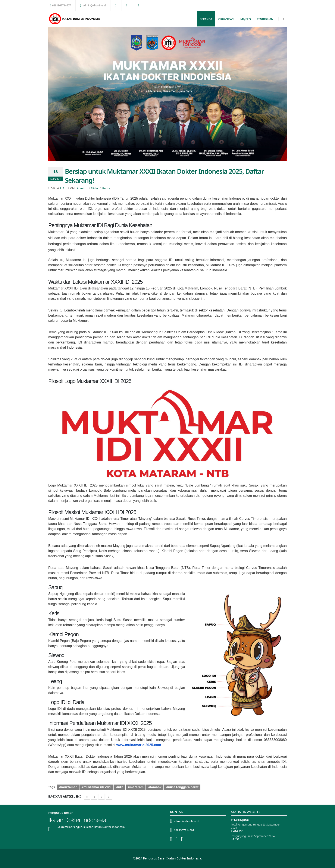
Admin (81, 188)
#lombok (155, 787)
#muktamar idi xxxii (96, 787)
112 (62, 188)
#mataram (136, 787)
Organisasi (226, 19)
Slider (95, 188)
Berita (106, 188)
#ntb (120, 787)
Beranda (206, 19)
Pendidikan (265, 19)
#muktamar (68, 787)
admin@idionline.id (93, 5)
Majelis (245, 19)
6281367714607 (60, 5)
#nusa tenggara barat (182, 787)
